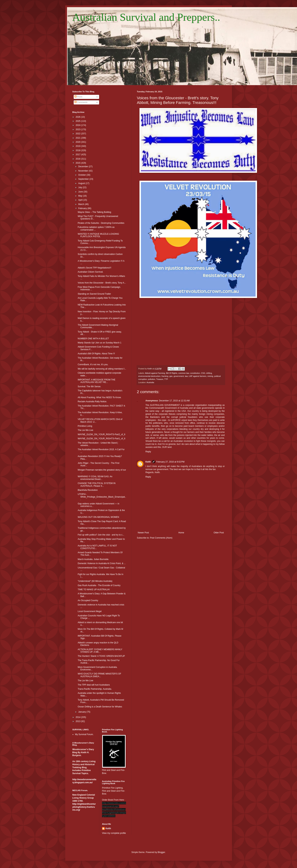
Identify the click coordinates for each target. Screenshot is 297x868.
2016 (78, 159)
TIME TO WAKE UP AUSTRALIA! (94, 590)
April (81, 200)
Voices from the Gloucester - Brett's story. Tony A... (102, 283)
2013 (78, 721)
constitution (195, 373)
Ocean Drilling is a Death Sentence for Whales (100, 707)
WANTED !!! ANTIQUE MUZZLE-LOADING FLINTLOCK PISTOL (98, 235)
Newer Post (143, 533)
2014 (78, 717)
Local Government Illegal (90, 611)
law (186, 376)
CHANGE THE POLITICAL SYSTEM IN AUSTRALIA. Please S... (97, 485)
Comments (81, 102)
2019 (78, 146)
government (179, 376)
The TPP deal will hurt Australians (94, 685)
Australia (150, 382)
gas (171, 376)
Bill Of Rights (172, 373)
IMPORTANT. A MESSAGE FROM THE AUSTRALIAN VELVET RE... (96, 381)
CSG (203, 373)
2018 (78, 150)
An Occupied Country (88, 600)
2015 (78, 163)
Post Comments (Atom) (161, 538)
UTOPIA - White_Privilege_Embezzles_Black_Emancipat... (102, 497)
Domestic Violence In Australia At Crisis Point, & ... (102, 563)
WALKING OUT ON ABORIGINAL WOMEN (98, 517)
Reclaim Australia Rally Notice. (92, 402)
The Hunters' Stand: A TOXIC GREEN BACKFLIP (101, 656)
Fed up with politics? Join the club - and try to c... (101, 535)
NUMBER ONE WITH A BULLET (93, 339)
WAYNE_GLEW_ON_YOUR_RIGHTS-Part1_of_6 (101, 439)
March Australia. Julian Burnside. (93, 559)
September (84, 179)
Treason (160, 379)
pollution (152, 379)
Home (181, 533)
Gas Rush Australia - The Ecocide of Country (99, 585)
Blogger (161, 852)
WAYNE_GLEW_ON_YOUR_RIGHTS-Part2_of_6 (101, 434)
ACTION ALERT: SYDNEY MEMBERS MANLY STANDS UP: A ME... (100, 651)
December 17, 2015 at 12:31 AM (174, 401)
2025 (78, 121)
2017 (78, 155)
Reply (148, 452)
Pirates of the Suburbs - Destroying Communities (101, 223)
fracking (165, 376)
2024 (78, 125)
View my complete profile (114, 833)
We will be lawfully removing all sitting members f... (102, 369)
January (82, 712)
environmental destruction (149, 376)
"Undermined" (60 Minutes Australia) (95, 581)
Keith (148, 462)
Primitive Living (85, 426)
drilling (209, 373)
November (83, 171)
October (82, 175)
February (83, 208)
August (82, 183)
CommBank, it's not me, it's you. (93, 365)
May (80, 196)
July (80, 187)
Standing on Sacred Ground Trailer (94, 294)
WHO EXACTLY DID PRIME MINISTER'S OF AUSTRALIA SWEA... (99, 675)
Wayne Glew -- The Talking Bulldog (94, 212)
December (83, 167)
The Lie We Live (85, 430)
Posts (78, 97)
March (81, 204)
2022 (78, 134)
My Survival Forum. (84, 734)
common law (184, 373)
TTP (166, 379)
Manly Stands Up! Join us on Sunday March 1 (99, 343)
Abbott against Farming (155, 373)
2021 (78, 138)
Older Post (219, 533)
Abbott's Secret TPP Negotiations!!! (94, 268)
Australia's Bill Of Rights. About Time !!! (96, 354)
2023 (78, 129)
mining (210, 376)
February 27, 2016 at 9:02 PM (170, 462)
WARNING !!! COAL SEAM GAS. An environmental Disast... (95, 478)
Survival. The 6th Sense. (89, 387)
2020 (78, 142)
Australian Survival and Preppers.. (146, 17)
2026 (78, 117)
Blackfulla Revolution (88, 490)
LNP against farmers (198, 376)
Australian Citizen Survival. (90, 272)
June (81, 192)
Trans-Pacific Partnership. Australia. (95, 689)
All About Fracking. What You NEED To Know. (99, 397)
